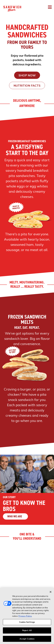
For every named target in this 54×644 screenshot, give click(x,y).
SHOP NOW (27, 75)
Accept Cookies (27, 640)
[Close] (51, 593)
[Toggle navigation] (50, 7)
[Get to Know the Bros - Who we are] (27, 490)
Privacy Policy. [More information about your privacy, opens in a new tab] (25, 617)
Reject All (27, 631)
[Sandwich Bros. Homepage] (11, 4)
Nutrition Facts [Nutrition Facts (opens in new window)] (27, 86)
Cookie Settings (27, 623)
